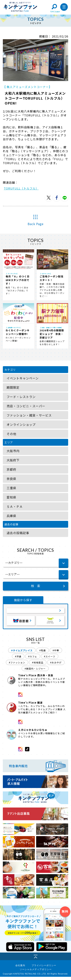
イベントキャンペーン (23, 378)
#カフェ (33, 660)
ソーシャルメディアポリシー (36, 973)
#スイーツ (50, 660)
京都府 (11, 469)
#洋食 (18, 660)
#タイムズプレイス (22, 653)
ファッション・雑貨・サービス (29, 415)
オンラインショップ (21, 424)
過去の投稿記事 (18, 533)
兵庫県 (11, 516)
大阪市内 (13, 451)
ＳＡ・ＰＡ (15, 506)
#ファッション (17, 666)
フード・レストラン (21, 397)
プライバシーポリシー (44, 969)
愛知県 (11, 497)
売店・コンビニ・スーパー (26, 406)
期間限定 (13, 387)
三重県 (11, 488)
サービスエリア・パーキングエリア (36, 612)
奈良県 (11, 479)
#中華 (56, 653)
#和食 (43, 653)
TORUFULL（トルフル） (21, 188)
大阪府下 (13, 460)
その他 (11, 434)
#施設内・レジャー (35, 672)
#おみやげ (56, 666)
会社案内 (20, 969)
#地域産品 (38, 666)
